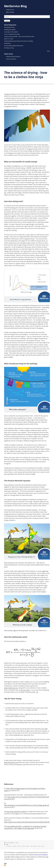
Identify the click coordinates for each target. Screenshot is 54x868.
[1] (45, 166)
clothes (43, 846)
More (49, 51)
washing (14, 846)
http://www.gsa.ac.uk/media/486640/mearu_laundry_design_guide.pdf (26, 805)
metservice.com (10, 10)
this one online (25, 690)
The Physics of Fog (9, 48)
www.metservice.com (11, 688)
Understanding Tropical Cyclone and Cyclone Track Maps (19, 41)
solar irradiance (33, 846)
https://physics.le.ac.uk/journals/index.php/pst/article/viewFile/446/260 (27, 822)
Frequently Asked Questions (13, 57)
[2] (30, 172)
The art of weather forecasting (12, 34)
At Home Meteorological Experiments (14, 46)
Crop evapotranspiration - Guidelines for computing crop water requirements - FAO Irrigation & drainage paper (25, 827)
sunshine (23, 846)
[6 (36, 675)
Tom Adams (9, 846)
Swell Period (7, 43)
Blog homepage (10, 12)
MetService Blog (15, 6)
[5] (31, 501)
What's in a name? (9, 39)
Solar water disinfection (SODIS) (16, 811)
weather (19, 846)
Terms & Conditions (11, 59)
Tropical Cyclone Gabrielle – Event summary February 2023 (19, 36)
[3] (33, 182)
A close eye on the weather (11, 32)
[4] (5, 193)
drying (39, 846)
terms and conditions (41, 855)
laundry (28, 846)
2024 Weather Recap (9, 27)
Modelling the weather (10, 30)
